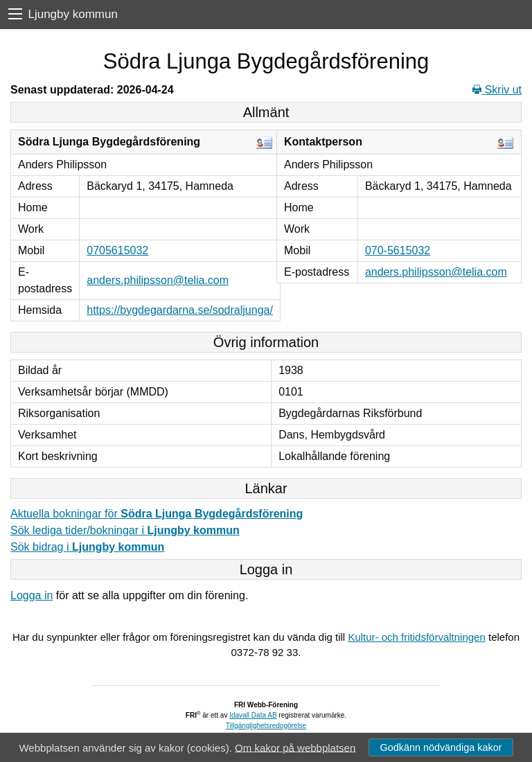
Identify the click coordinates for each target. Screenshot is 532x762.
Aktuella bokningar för (157, 514)
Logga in (32, 595)
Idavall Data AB (253, 715)
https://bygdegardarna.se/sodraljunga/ (180, 310)
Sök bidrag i (87, 547)
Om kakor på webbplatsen (295, 747)
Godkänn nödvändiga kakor (441, 747)
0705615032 (117, 250)
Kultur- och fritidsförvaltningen (416, 637)
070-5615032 (398, 250)
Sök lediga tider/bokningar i (125, 530)
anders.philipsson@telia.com (158, 280)
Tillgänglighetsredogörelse (266, 726)
